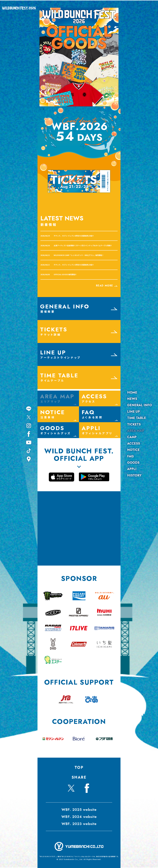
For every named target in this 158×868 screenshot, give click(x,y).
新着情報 (49, 224)
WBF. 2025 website (79, 810)
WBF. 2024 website (79, 817)
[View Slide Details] (79, 57)
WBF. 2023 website (79, 824)
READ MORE (107, 286)
